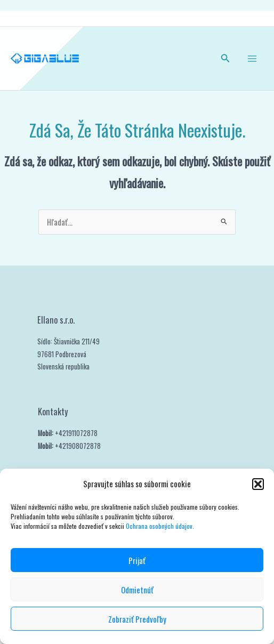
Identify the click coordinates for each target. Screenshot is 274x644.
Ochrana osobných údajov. (161, 526)
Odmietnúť (137, 590)
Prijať (137, 560)
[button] (258, 484)
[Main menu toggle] (252, 59)
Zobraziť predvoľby (137, 619)
